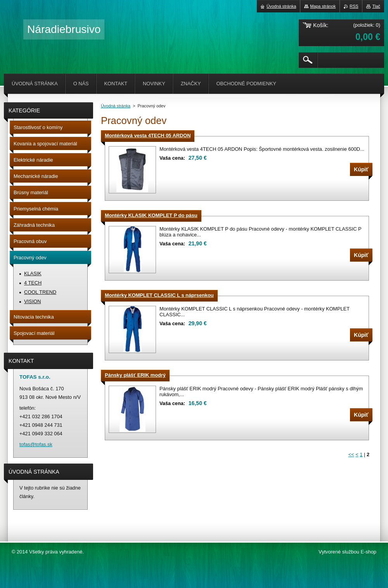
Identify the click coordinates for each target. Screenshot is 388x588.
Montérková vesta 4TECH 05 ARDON (148, 135)
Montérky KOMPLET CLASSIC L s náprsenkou (159, 295)
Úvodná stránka (116, 106)
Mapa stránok (323, 6)
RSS (354, 6)
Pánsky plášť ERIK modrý (135, 375)
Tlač (376, 6)
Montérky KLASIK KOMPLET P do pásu (151, 215)
